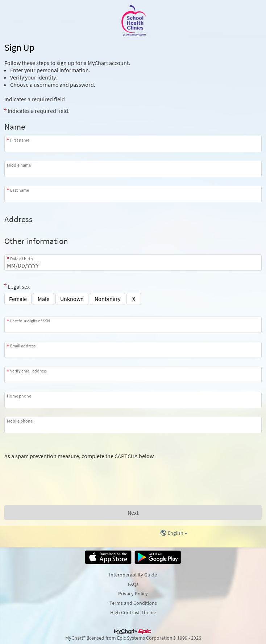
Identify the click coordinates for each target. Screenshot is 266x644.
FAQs (133, 584)
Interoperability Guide (133, 575)
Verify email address (28, 371)
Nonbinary (107, 299)
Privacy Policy (133, 594)
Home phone (19, 396)
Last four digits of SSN (30, 321)
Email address (23, 346)
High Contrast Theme (133, 612)
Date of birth (22, 259)
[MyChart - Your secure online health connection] (133, 20)
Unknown (72, 299)
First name (20, 140)
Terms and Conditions (133, 603)
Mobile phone (20, 421)
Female (18, 299)
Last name (20, 190)
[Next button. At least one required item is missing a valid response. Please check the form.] (133, 513)
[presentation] (59, 474)
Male (43, 299)
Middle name (19, 165)
